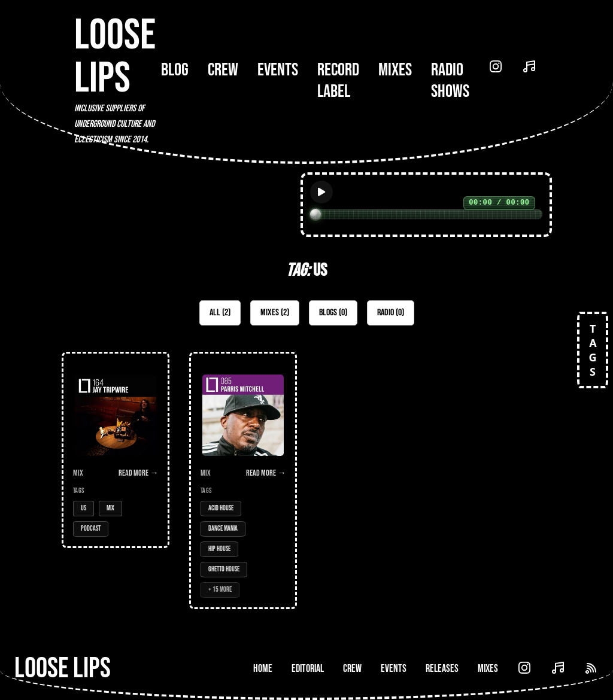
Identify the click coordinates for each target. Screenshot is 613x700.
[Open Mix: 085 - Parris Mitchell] (243, 480)
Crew (223, 70)
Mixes (395, 70)
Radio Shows (450, 81)
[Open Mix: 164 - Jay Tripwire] (116, 450)
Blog (175, 70)
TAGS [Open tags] (593, 350)
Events (278, 70)
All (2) (220, 313)
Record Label (338, 81)
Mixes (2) (275, 313)
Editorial (308, 669)
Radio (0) (391, 313)
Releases (442, 669)
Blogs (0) (333, 313)
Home (263, 669)
